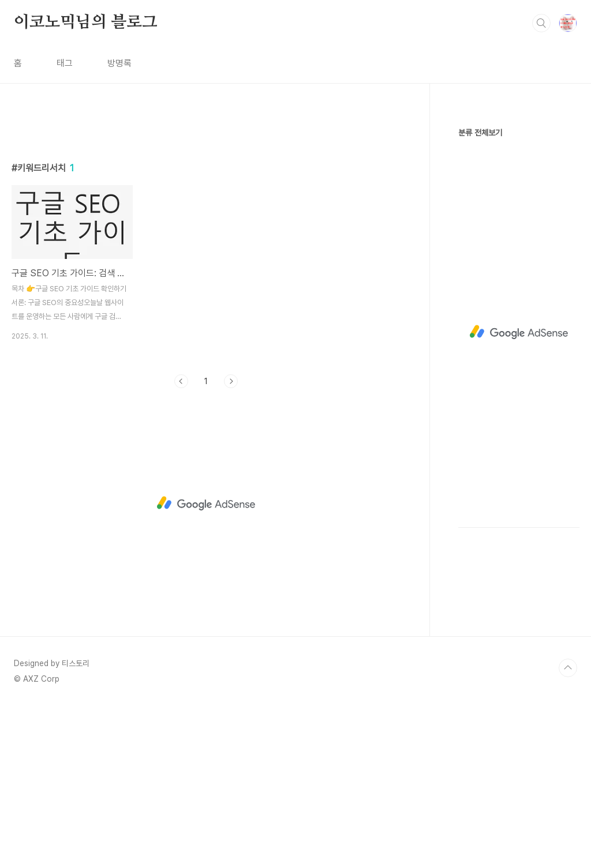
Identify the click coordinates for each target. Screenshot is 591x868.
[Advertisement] (206, 223)
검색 (541, 23)
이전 (181, 543)
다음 (231, 543)
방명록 (119, 63)
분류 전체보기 (480, 133)
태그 (65, 63)
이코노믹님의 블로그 (86, 22)
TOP (568, 829)
